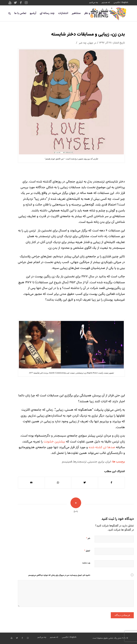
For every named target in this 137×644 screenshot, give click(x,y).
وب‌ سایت (86, 563)
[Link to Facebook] (21, 3)
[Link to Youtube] (10, 3)
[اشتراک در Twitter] (85, 483)
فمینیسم (67, 462)
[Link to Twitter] (15, 3)
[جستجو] (10, 13)
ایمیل (87, 551)
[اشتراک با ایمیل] (31, 483)
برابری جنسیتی (96, 462)
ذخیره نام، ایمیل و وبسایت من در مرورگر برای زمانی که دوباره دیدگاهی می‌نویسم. (59, 575)
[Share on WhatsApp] (58, 483)
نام (88, 538)
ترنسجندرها (80, 462)
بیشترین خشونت (54, 442)
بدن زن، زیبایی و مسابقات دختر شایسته (88, 34)
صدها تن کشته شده (102, 447)
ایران (108, 462)
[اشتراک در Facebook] (111, 483)
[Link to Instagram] (26, 3)
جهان (91, 43)
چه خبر (83, 43)
